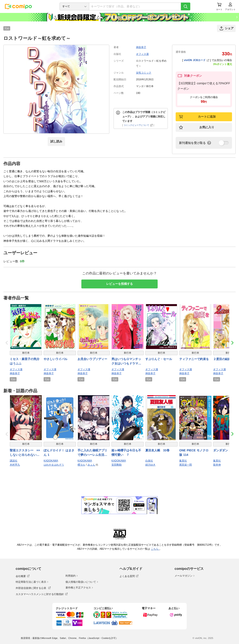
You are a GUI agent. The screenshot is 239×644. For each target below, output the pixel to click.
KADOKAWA (51, 461)
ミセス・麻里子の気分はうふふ (25, 361)
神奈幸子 (141, 47)
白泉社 (149, 461)
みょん (91, 465)
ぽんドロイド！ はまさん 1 (59, 453)
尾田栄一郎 (186, 465)
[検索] (186, 6)
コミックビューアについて (138, 125)
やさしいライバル (56, 359)
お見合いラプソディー (92, 359)
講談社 (14, 461)
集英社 (183, 461)
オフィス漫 (142, 54)
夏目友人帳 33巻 (157, 450)
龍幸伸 (217, 465)
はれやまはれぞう (54, 465)
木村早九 (15, 465)
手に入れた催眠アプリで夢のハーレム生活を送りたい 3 (92, 453)
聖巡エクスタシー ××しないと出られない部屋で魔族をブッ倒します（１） (25, 453)
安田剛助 (117, 465)
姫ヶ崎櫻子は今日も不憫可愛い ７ (126, 453)
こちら (155, 549)
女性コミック (144, 73)
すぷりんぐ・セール (159, 359)
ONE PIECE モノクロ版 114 (194, 453)
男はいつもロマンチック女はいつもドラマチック (126, 362)
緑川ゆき (150, 465)
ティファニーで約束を (194, 359)
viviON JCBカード (197, 60)
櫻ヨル (81, 465)
